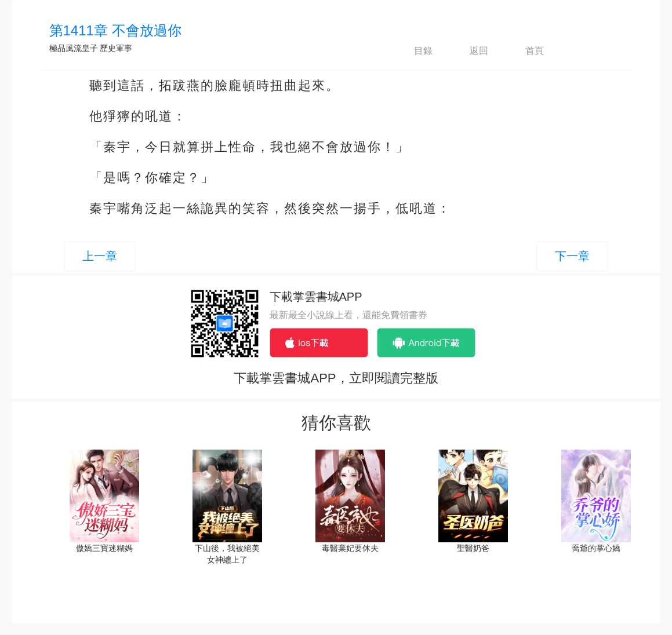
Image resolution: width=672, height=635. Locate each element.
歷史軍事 (116, 48)
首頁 (525, 51)
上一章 (100, 256)
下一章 (572, 256)
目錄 (413, 51)
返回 (469, 51)
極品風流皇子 (74, 48)
